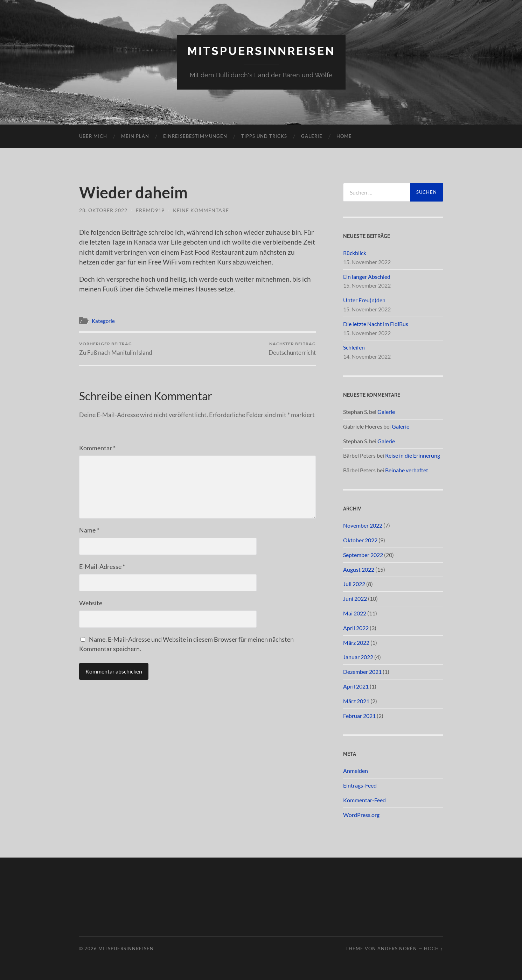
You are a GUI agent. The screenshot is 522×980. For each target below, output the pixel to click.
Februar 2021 (359, 716)
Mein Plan (135, 136)
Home (344, 136)
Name (89, 530)
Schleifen (354, 347)
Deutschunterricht (292, 349)
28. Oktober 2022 (103, 210)
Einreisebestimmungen (195, 136)
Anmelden (356, 771)
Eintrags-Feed (360, 785)
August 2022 (359, 569)
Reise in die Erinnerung (413, 455)
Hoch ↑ (433, 949)
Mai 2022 (355, 613)
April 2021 (356, 686)
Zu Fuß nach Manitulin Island (116, 349)
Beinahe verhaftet (407, 470)
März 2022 (356, 643)
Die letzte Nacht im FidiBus (376, 324)
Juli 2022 (354, 584)
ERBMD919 (150, 210)
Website (91, 603)
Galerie (312, 136)
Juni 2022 (355, 598)
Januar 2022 (358, 657)
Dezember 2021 (362, 672)
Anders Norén (397, 949)
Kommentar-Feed (364, 800)
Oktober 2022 (360, 540)
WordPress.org (361, 815)
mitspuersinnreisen (261, 51)
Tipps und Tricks (264, 136)
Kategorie (103, 321)
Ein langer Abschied (367, 277)
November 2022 (363, 525)
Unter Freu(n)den (364, 300)
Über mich (93, 136)
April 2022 (356, 628)
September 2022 (363, 555)
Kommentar (97, 448)
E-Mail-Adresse (102, 566)
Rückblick (355, 253)
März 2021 (356, 701)
